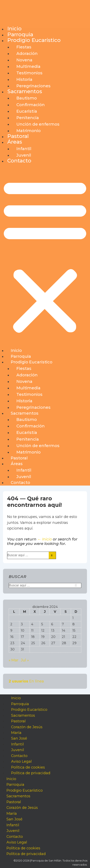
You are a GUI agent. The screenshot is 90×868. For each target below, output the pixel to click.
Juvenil (24, 155)
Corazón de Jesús (27, 727)
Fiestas (24, 47)
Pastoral (18, 136)
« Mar (14, 660)
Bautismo (27, 98)
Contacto (19, 161)
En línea (26, 681)
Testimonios (29, 73)
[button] (45, 256)
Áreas (15, 142)
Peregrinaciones (33, 86)
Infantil (24, 149)
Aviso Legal (21, 762)
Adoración (27, 53)
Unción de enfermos (38, 124)
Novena (24, 60)
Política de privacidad (31, 773)
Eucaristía (27, 111)
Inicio (14, 29)
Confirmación (31, 105)
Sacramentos (25, 91)
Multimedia (28, 66)
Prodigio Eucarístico (34, 40)
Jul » (25, 660)
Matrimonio (29, 131)
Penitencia (28, 118)
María (16, 733)
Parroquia (20, 34)
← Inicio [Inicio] (45, 539)
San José (19, 738)
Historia (24, 79)
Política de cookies (28, 767)
